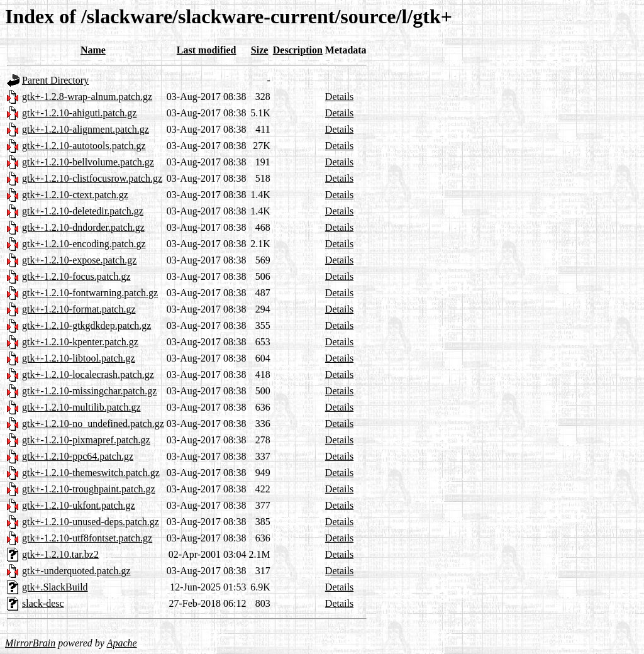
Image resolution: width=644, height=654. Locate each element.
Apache (122, 643)
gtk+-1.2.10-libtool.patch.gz (79, 358)
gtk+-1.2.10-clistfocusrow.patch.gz (92, 178)
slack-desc (43, 603)
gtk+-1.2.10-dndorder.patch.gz (83, 227)
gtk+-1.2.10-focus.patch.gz (76, 276)
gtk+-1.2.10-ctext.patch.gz (75, 195)
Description (298, 50)
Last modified (207, 50)
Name (93, 50)
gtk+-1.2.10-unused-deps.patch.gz (91, 522)
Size (260, 50)
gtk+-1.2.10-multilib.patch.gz (81, 407)
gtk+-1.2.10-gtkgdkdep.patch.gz (86, 325)
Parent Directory (55, 80)
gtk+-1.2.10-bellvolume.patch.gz (88, 162)
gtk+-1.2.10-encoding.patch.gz (84, 244)
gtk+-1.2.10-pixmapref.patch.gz (86, 440)
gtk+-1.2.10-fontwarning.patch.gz (90, 293)
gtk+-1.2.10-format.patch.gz (79, 309)
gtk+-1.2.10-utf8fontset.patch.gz (87, 538)
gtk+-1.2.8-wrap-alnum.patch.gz (87, 97)
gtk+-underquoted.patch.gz (76, 571)
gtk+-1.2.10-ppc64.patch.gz (78, 456)
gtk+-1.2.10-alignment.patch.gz (86, 129)
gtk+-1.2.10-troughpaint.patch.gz (89, 489)
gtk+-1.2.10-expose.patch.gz (79, 260)
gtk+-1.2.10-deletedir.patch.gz (83, 211)
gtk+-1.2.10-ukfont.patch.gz (79, 505)
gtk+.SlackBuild (55, 587)
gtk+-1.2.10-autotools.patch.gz (84, 146)
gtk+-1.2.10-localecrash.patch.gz (88, 374)
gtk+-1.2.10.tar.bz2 (60, 554)
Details (339, 97)
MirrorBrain (30, 643)
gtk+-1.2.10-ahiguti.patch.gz (79, 113)
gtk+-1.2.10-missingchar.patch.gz (89, 391)
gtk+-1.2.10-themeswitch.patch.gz (91, 473)
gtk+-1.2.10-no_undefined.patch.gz (93, 424)
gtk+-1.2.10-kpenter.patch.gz (80, 342)
